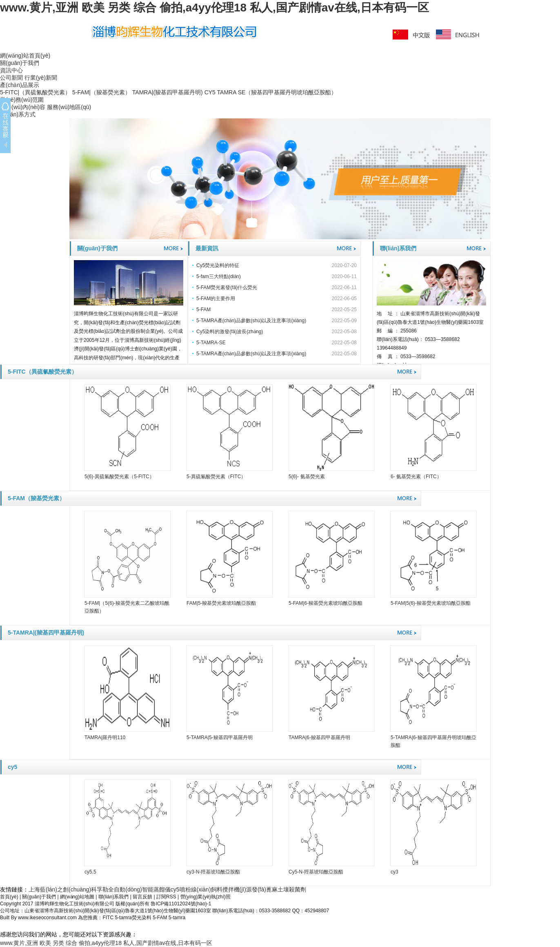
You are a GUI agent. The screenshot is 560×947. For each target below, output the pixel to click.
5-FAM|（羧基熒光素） (101, 92)
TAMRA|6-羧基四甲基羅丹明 (319, 738)
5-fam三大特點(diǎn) (219, 276)
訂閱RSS (166, 897)
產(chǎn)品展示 (20, 85)
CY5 (210, 92)
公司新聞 (11, 78)
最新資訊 (207, 248)
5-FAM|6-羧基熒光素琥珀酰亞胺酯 (326, 603)
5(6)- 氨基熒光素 (307, 477)
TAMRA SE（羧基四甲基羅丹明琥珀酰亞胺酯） (277, 92)
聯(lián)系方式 (18, 114)
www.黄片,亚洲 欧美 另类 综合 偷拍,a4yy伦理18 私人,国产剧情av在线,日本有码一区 (214, 8)
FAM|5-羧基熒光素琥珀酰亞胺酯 (221, 603)
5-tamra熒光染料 (133, 918)
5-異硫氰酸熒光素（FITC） (216, 477)
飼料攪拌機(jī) (229, 889)
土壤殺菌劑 (292, 889)
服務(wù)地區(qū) (69, 107)
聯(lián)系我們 (398, 248)
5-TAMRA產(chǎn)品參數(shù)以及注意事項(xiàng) (251, 321)
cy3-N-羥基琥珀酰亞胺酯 (213, 872)
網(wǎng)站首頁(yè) (25, 56)
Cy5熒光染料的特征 (218, 265)
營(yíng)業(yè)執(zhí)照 (206, 897)
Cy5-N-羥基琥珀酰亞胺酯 (316, 872)
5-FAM (203, 310)
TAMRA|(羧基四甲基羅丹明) (168, 92)
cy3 (394, 872)
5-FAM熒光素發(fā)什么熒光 (227, 287)
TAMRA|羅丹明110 (105, 738)
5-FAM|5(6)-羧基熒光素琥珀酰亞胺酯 (431, 603)
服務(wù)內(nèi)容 (23, 107)
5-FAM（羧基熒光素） (36, 498)
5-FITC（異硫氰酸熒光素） (42, 372)
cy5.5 (90, 872)
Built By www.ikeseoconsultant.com (39, 918)
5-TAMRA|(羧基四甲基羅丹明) (46, 633)
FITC (108, 918)
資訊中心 (11, 70)
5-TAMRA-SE (211, 343)
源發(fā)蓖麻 (262, 889)
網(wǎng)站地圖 (77, 897)
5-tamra (177, 918)
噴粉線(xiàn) (195, 889)
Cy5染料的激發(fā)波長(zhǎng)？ (230, 332)
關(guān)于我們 (20, 63)
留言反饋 (142, 897)
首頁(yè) (9, 897)
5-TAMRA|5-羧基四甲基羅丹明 (220, 738)
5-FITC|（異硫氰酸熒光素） (35, 92)
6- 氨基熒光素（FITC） (416, 477)
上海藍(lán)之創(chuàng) (60, 889)
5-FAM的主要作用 (216, 299)
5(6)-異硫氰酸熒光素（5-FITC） (119, 477)
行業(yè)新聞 (41, 78)
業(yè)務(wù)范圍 (22, 100)
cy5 (12, 767)
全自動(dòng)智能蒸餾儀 (139, 889)
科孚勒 (100, 889)
